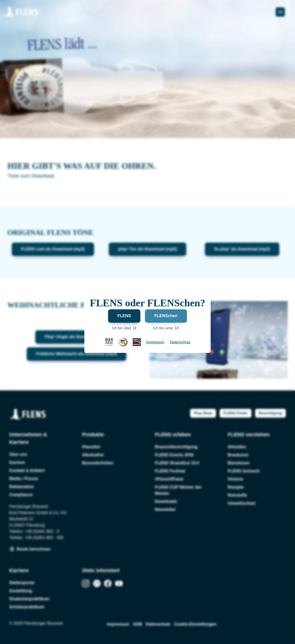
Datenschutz (180, 342)
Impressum (155, 342)
